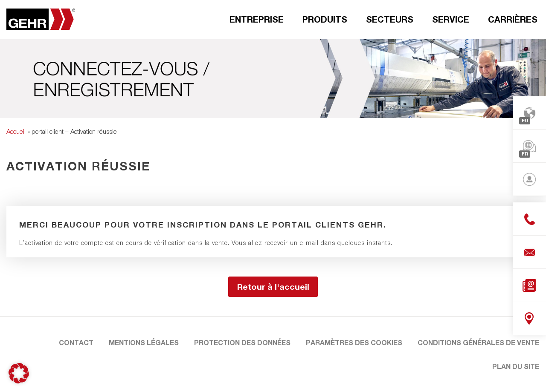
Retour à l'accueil (273, 287)
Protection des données (242, 342)
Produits (325, 19)
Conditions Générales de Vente (478, 342)
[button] (19, 373)
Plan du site (516, 366)
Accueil (16, 131)
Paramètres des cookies (354, 342)
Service (451, 19)
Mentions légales (144, 342)
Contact (76, 342)
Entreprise (257, 19)
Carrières (513, 19)
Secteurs (390, 19)
